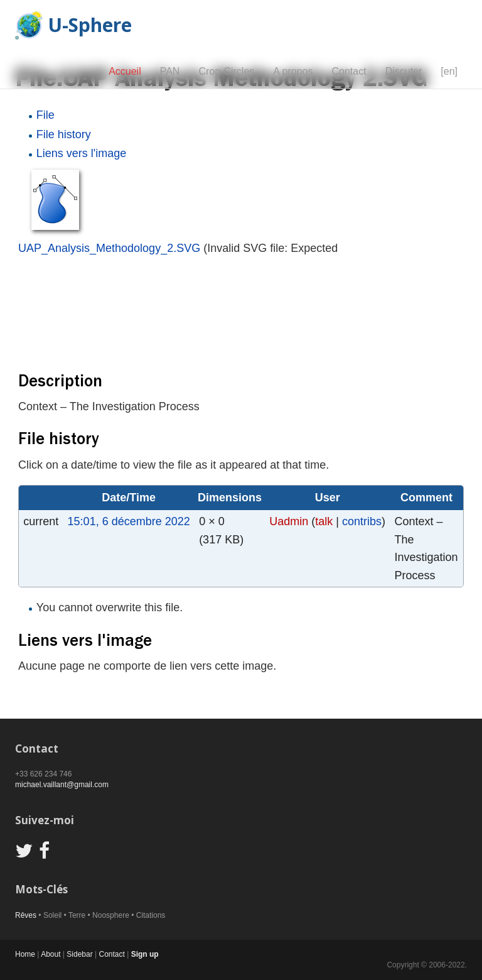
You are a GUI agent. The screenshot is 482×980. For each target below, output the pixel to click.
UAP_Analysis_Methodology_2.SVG (109, 248)
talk (324, 521)
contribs (362, 521)
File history (64, 134)
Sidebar (79, 954)
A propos (293, 71)
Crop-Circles (226, 71)
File (46, 115)
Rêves (26, 915)
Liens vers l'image (82, 153)
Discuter (404, 71)
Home (25, 954)
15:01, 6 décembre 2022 (129, 521)
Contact (349, 71)
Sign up (145, 954)
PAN (170, 71)
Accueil (125, 71)
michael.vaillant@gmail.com (62, 785)
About (51, 954)
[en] (449, 71)
